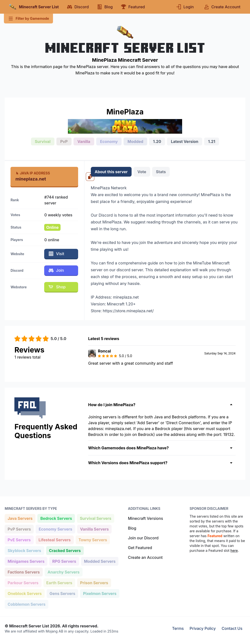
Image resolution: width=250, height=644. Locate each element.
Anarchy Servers (63, 572)
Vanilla (84, 141)
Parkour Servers (23, 582)
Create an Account (145, 557)
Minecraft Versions (146, 518)
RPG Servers (64, 561)
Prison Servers (94, 582)
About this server (111, 172)
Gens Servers (62, 593)
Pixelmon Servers (100, 593)
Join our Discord (143, 538)
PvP (64, 141)
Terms (178, 628)
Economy (109, 141)
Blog (132, 528)
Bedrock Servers (56, 518)
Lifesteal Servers (55, 539)
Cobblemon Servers (26, 604)
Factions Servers (24, 572)
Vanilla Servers (94, 529)
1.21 (212, 141)
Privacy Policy (203, 628)
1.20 (157, 141)
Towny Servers (93, 539)
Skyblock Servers (24, 550)
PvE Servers (19, 539)
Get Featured (140, 548)
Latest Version (185, 141)
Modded (135, 141)
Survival (43, 141)
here (234, 550)
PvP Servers (19, 529)
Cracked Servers (65, 550)
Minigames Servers (26, 561)
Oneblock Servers (25, 593)
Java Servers (20, 518)
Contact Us (232, 628)
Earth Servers (59, 582)
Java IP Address (33, 173)
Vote (142, 172)
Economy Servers (55, 529)
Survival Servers (95, 518)
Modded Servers (100, 561)
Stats (161, 172)
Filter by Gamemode (28, 19)
